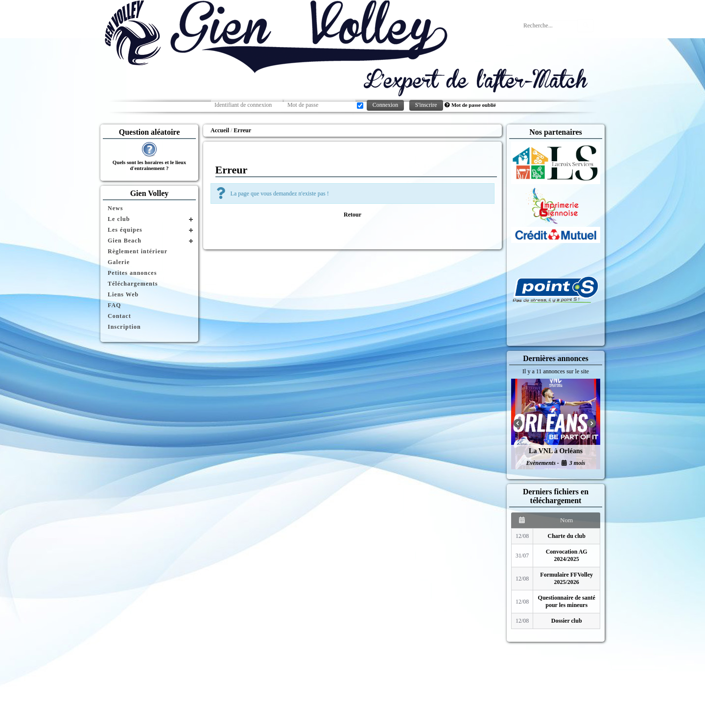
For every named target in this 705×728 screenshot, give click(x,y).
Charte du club (567, 536)
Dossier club (567, 621)
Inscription (124, 327)
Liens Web (123, 294)
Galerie (119, 262)
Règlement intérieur (138, 251)
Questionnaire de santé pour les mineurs (567, 601)
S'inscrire (426, 105)
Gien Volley (150, 193)
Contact (119, 316)
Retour (352, 215)
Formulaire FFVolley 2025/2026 (566, 578)
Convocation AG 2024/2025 (567, 555)
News (115, 208)
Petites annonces (132, 273)
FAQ (114, 305)
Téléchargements (133, 284)
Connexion (386, 105)
